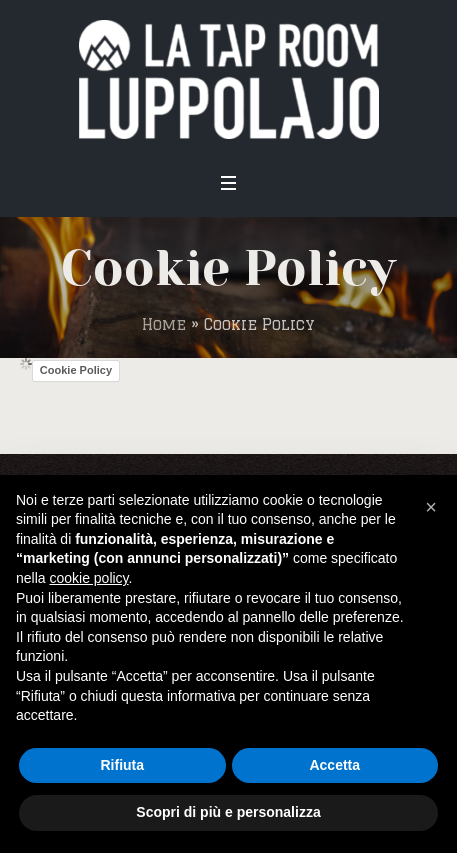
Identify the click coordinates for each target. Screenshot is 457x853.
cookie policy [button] (88, 578)
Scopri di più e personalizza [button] (228, 812)
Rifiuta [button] (122, 765)
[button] (431, 507)
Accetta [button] (334, 765)
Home (164, 324)
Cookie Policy (76, 370)
